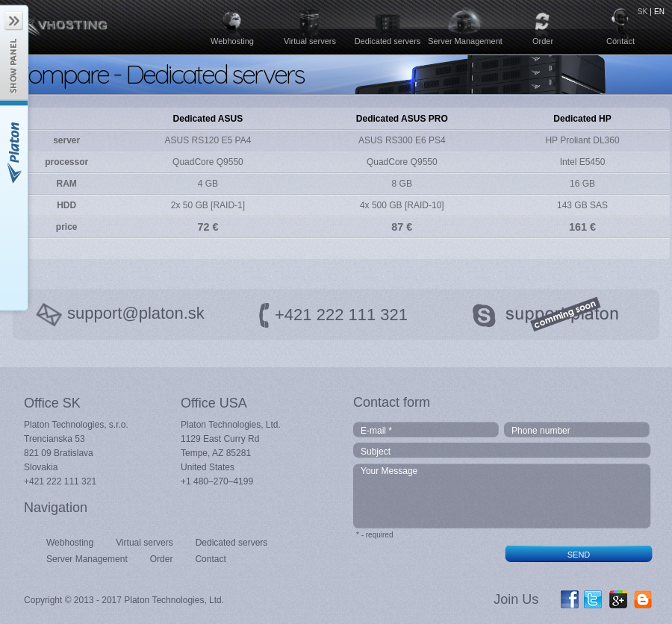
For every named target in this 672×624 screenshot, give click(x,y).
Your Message (503, 496)
